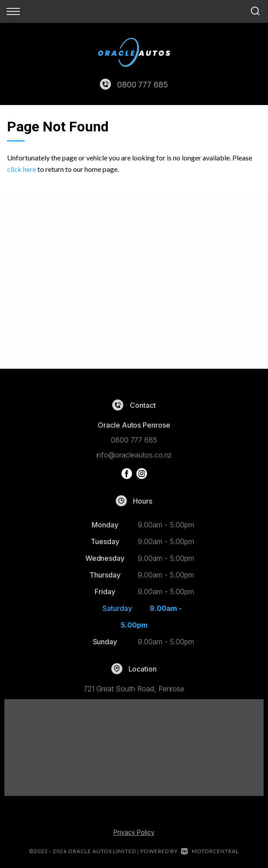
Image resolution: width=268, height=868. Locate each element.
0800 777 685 (143, 85)
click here (22, 169)
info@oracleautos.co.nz (134, 455)
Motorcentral (210, 851)
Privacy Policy (134, 832)
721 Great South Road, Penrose (134, 689)
